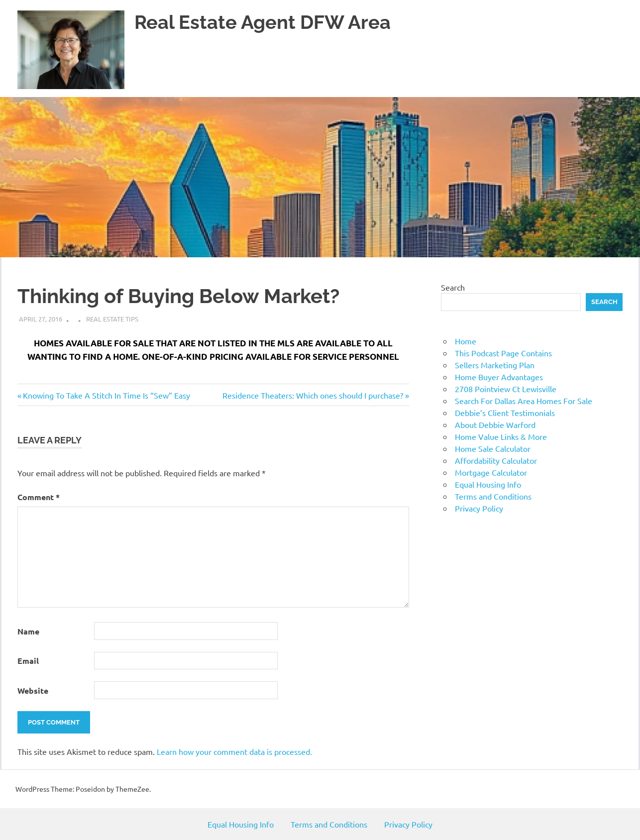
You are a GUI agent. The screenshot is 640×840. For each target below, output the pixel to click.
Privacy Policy (479, 508)
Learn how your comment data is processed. (234, 751)
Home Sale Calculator (493, 448)
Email (28, 661)
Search (453, 287)
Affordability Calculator (496, 460)
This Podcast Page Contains (503, 353)
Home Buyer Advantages (499, 377)
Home (466, 341)
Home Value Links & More (501, 436)
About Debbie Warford (495, 424)
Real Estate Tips (112, 319)
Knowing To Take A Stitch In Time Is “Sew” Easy (106, 395)
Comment (39, 497)
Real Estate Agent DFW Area (263, 22)
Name (28, 631)
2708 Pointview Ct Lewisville (506, 389)
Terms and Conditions (493, 496)
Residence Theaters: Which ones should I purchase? (313, 395)
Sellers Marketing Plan (495, 365)
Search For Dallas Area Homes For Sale (524, 401)
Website (33, 690)
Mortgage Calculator (491, 472)
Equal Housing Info (488, 484)
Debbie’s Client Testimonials (505, 413)
